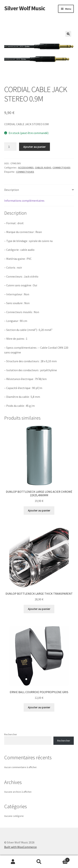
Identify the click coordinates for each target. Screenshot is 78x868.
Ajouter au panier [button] (39, 510)
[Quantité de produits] (10, 147)
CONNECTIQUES (61, 168)
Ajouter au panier (35, 147)
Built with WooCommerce (20, 847)
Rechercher (11, 734)
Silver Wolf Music (25, 8)
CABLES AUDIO (43, 168)
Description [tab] (12, 190)
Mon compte (13, 862)
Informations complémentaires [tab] (24, 201)
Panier (61, 859)
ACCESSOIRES (26, 168)
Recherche (39, 862)
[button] (68, 34)
